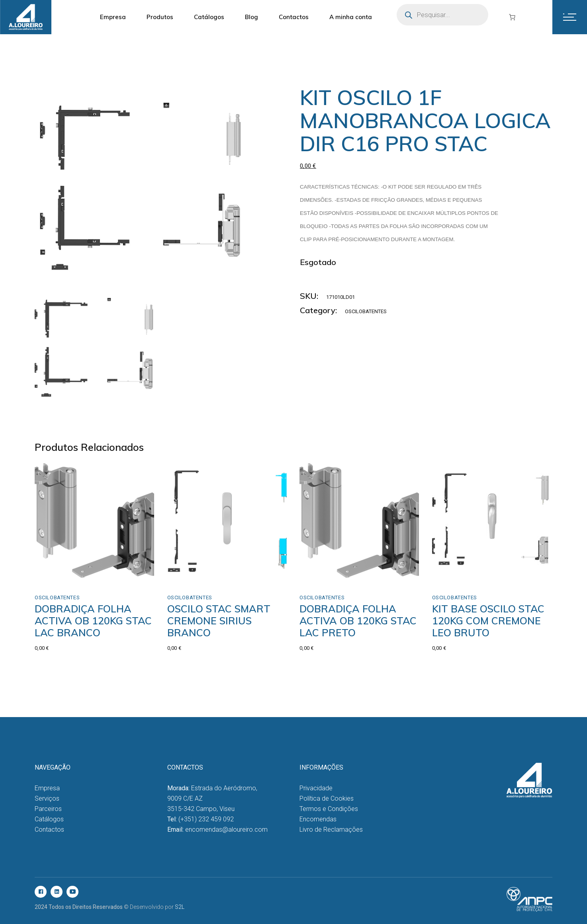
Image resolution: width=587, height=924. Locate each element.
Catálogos (49, 819)
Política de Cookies (327, 798)
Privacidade (316, 788)
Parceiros (48, 809)
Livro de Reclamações (331, 829)
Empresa (47, 788)
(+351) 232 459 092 (206, 819)
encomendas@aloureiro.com (226, 829)
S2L (180, 907)
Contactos (49, 829)
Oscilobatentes (366, 311)
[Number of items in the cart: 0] (512, 17)
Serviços (47, 798)
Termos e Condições (329, 809)
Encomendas (318, 819)
